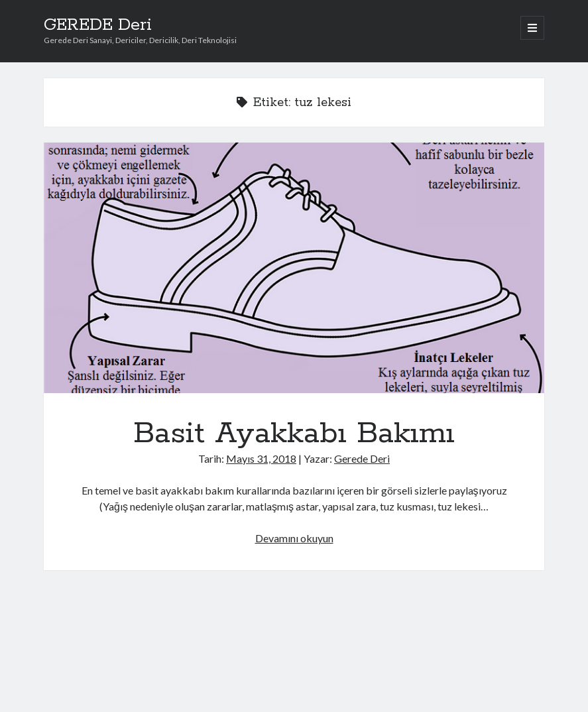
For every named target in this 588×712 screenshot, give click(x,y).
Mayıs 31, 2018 (261, 458)
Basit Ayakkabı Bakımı (294, 268)
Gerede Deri (362, 458)
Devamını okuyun (294, 538)
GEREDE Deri (98, 25)
